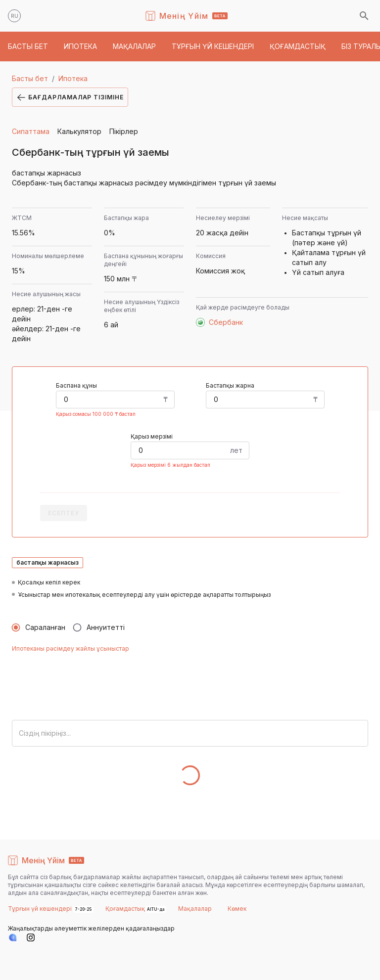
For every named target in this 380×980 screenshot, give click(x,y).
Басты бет (30, 78)
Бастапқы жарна (230, 385)
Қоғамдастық (125, 909)
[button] (28, 46)
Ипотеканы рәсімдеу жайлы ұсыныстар (71, 648)
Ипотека (73, 78)
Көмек (237, 909)
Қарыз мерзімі (152, 436)
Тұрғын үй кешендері (41, 909)
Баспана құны (76, 385)
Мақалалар (195, 909)
